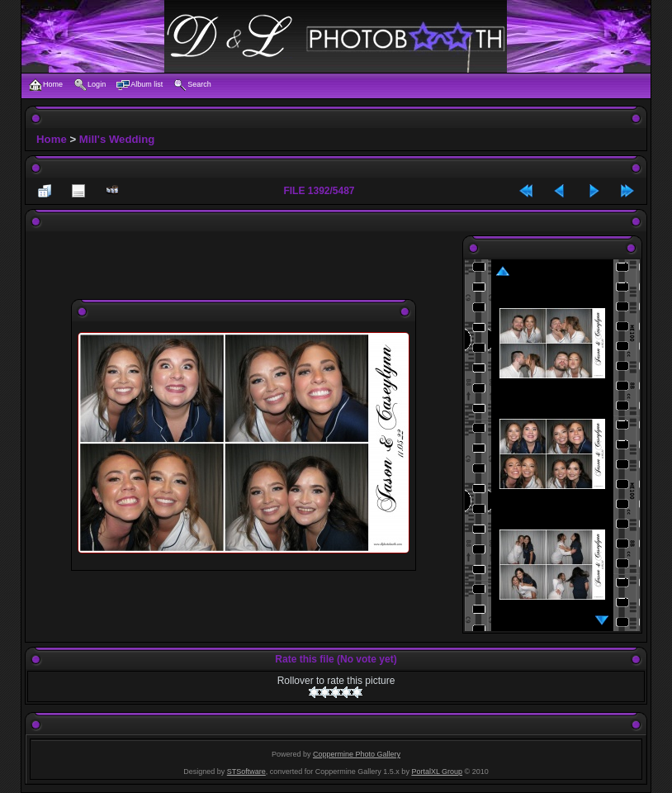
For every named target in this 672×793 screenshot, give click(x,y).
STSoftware (246, 772)
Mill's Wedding (117, 139)
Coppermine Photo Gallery (357, 754)
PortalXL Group (437, 772)
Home (52, 139)
